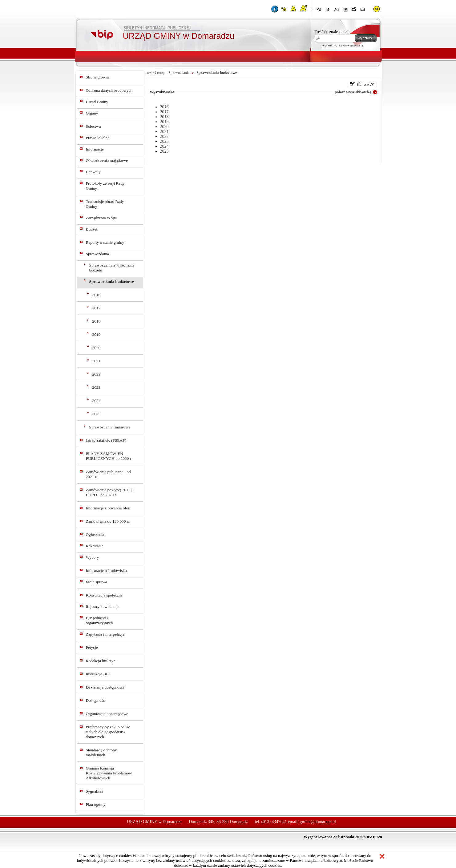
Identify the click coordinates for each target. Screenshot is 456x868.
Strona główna (98, 77)
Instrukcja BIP (98, 674)
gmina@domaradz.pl (318, 822)
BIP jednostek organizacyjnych (99, 620)
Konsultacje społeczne (104, 595)
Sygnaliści (95, 791)
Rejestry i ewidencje (103, 607)
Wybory (93, 557)
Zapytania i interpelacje (105, 634)
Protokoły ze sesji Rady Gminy (105, 186)
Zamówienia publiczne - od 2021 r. (108, 474)
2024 (97, 401)
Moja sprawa (97, 582)
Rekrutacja (95, 546)
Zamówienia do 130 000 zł (108, 521)
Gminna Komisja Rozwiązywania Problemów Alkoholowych (109, 773)
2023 (97, 387)
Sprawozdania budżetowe (112, 281)
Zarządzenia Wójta (101, 218)
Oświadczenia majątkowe (107, 161)
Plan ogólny (96, 804)
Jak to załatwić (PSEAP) (106, 440)
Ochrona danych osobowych (109, 90)
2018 (97, 321)
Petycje (92, 647)
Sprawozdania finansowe (110, 427)
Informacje (95, 149)
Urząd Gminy (97, 102)
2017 (97, 308)
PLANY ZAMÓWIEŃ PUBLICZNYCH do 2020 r (109, 456)
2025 (97, 414)
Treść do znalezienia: (332, 32)
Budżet (92, 229)
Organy (92, 113)
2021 (97, 361)
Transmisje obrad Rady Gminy (105, 204)
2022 (97, 374)
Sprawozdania (98, 254)
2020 (97, 348)
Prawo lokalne (98, 138)
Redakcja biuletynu (102, 661)
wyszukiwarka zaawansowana (343, 45)
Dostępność (95, 700)
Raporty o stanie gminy (105, 242)
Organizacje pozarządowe (107, 714)
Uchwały (93, 172)
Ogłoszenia (95, 534)
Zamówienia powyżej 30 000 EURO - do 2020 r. (110, 492)
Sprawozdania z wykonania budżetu (112, 268)
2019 (97, 334)
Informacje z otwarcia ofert (108, 508)
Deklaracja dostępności (105, 687)
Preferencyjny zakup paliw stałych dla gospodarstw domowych (108, 732)
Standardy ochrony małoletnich (101, 752)
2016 (97, 295)
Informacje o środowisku (106, 571)
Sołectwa (93, 126)
